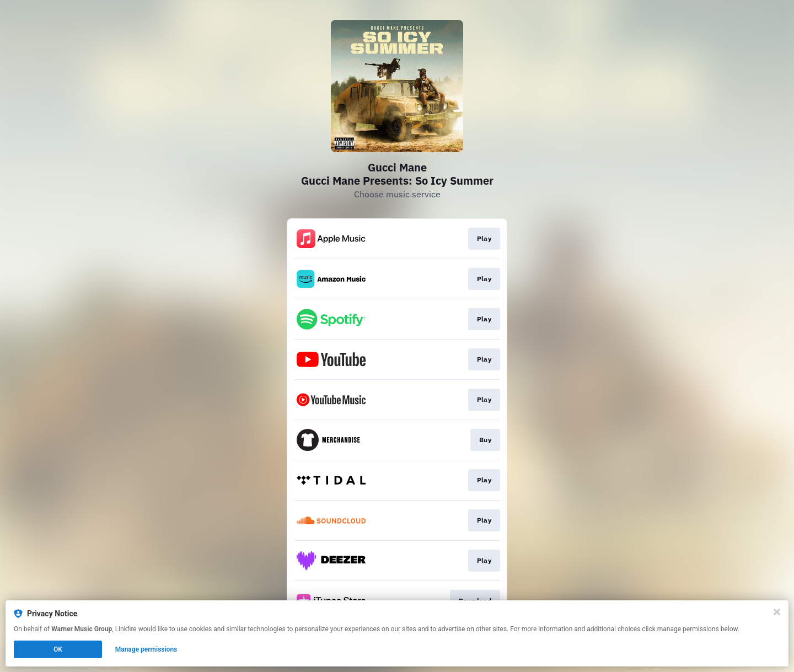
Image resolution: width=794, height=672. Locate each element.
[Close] (777, 612)
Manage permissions (146, 649)
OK (58, 649)
